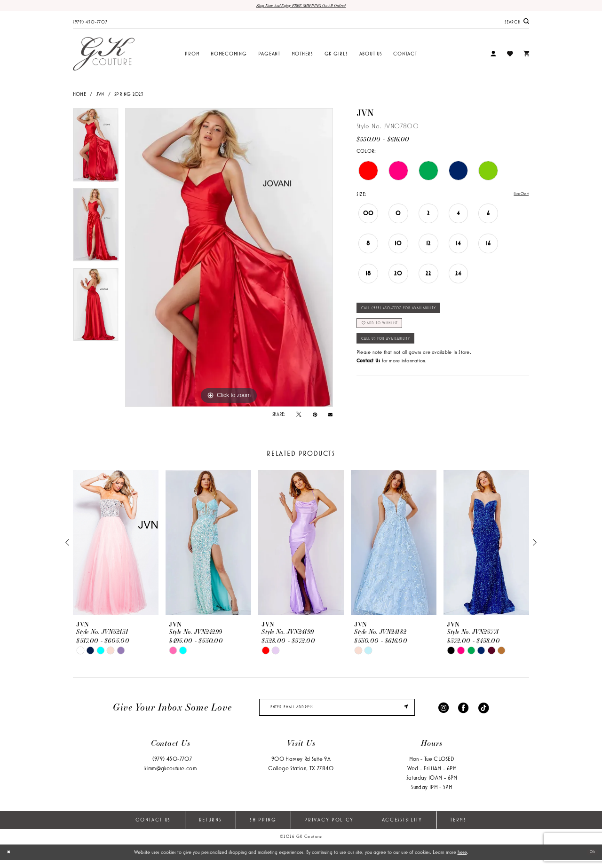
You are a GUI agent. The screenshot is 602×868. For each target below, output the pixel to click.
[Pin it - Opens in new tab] (315, 416)
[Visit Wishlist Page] (510, 56)
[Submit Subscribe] (404, 712)
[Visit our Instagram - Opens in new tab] (444, 712)
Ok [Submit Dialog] (590, 860)
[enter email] (337, 712)
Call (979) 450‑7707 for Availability (416, 314)
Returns (210, 828)
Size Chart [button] (518, 196)
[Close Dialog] (11, 860)
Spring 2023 (129, 96)
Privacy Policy (329, 828)
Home (79, 96)
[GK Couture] (104, 56)
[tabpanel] (96, 150)
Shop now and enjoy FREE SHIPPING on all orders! (301, 6)
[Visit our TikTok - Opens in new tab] (483, 712)
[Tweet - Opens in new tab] (299, 416)
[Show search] (517, 23)
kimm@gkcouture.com (170, 777)
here (462, 860)
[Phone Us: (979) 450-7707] (90, 23)
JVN (100, 96)
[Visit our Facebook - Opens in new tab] (463, 712)
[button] (493, 56)
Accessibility (402, 828)
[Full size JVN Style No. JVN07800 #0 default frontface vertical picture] (229, 259)
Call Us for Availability (399, 356)
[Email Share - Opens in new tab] (330, 416)
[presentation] (116, 545)
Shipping (263, 828)
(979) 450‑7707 (172, 767)
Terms (458, 828)
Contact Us (153, 828)
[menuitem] (90, 23)
